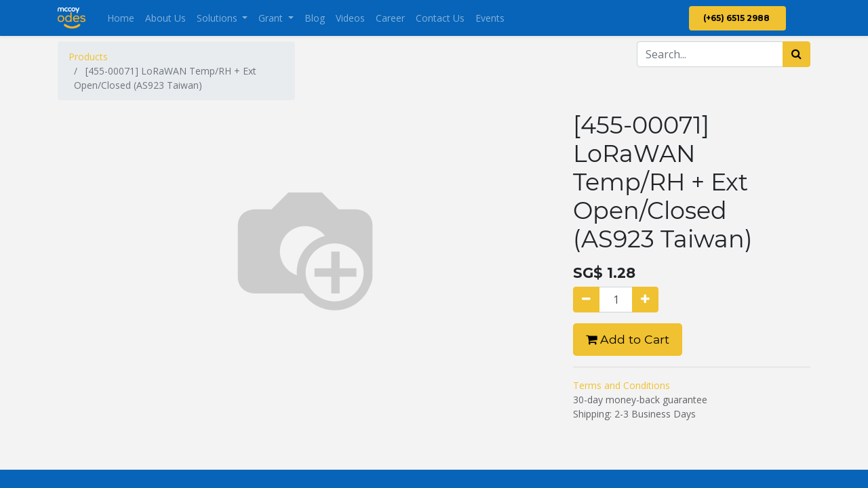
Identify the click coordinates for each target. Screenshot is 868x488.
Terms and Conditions (622, 385)
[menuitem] (121, 18)
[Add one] (645, 300)
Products (88, 57)
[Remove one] (586, 300)
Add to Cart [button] (628, 339)
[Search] (796, 54)
